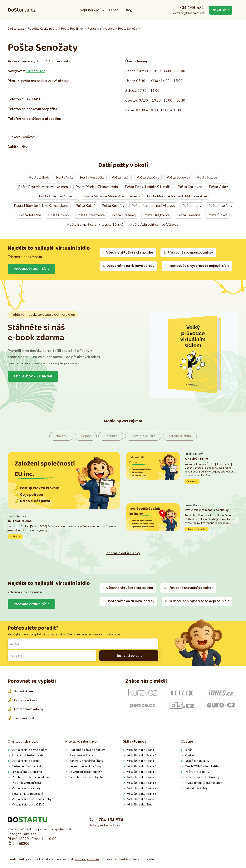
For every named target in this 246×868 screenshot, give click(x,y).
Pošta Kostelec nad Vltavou (153, 206)
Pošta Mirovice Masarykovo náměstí (112, 196)
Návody (61, 436)
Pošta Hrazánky (124, 215)
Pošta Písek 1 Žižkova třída (97, 187)
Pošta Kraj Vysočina (101, 29)
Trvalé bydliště (143, 436)
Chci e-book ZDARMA (33, 376)
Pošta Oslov (218, 187)
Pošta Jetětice (30, 215)
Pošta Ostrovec (190, 187)
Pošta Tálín (121, 177)
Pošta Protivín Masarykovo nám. (43, 187)
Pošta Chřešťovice (91, 215)
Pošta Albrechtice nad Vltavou (155, 225)
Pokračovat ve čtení (64, 526)
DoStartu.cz (22, 10)
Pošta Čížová (217, 215)
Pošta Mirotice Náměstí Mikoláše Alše (177, 196)
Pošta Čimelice (189, 215)
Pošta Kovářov (113, 206)
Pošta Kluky (192, 206)
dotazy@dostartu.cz (188, 13)
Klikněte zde (36, 71)
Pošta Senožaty (129, 29)
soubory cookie (87, 859)
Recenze (111, 436)
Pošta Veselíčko (92, 177)
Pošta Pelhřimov (72, 29)
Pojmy (86, 436)
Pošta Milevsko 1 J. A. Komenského (41, 206)
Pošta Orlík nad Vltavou (58, 196)
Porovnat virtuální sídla (32, 269)
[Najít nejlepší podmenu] (103, 10)
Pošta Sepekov (178, 177)
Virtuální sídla (180, 436)
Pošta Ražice (207, 177)
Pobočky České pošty (42, 29)
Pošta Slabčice (148, 177)
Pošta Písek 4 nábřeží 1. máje (148, 187)
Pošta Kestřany (220, 206)
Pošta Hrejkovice (157, 215)
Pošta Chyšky (59, 215)
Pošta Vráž (64, 177)
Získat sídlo (220, 10)
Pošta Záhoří (39, 177)
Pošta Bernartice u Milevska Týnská (95, 225)
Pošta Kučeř (85, 206)
